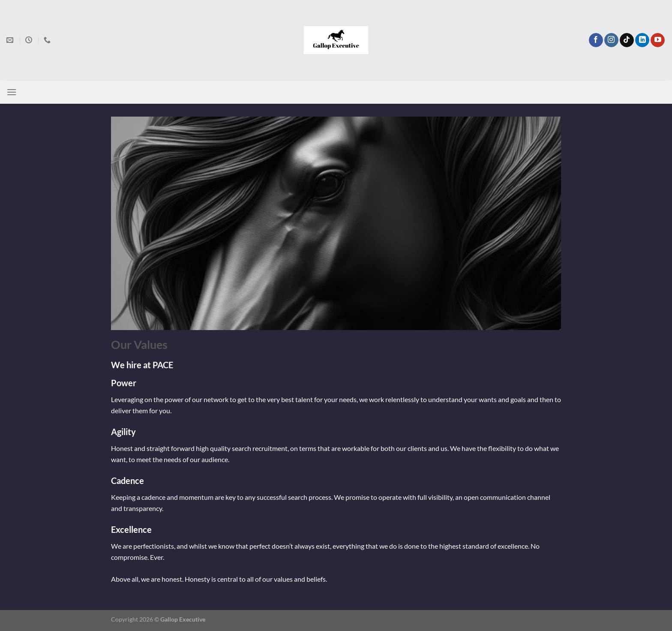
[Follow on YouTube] (658, 40)
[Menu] (12, 92)
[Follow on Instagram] (611, 40)
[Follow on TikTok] (627, 40)
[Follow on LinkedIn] (642, 40)
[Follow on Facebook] (596, 40)
